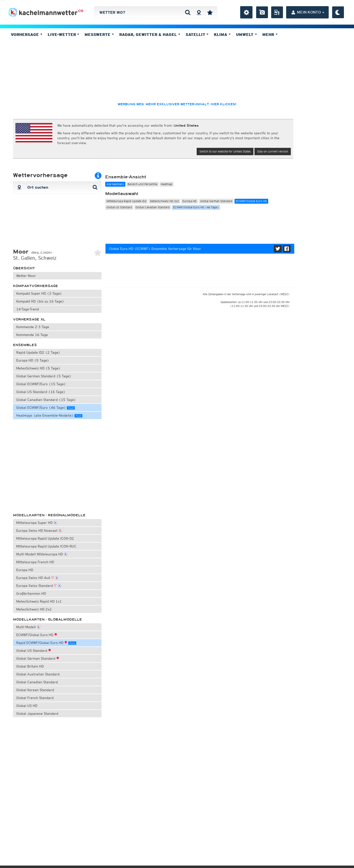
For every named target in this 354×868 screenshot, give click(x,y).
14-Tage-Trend (28, 309)
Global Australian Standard (38, 674)
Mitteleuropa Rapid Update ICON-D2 (45, 538)
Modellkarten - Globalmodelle (47, 619)
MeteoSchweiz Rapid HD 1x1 (39, 601)
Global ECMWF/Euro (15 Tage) (41, 384)
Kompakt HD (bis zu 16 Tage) (40, 301)
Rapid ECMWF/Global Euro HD (46, 643)
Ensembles (25, 345)
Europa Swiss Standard (39, 585)
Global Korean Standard (35, 690)
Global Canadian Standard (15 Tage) (46, 400)
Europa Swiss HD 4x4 (37, 577)
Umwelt (246, 34)
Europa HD (25, 570)
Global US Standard (34, 651)
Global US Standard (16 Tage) (41, 392)
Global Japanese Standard (37, 714)
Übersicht (24, 268)
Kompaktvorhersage (36, 286)
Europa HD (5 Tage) (33, 360)
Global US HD (27, 706)
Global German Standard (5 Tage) (44, 376)
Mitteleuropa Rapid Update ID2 (126, 201)
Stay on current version (273, 151)
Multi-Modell (28, 627)
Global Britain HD (30, 666)
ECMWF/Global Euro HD (37, 635)
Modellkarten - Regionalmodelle (49, 515)
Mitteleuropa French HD (35, 562)
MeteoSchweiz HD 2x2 (34, 609)
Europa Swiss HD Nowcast (39, 530)
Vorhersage (27, 34)
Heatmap (167, 184)
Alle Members (115, 184)
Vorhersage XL (29, 319)
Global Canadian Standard (37, 682)
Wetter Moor (26, 276)
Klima (222, 34)
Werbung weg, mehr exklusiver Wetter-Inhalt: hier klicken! (177, 104)
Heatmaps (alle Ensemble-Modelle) (49, 415)
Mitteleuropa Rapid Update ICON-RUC (46, 546)
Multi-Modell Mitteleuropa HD (42, 554)
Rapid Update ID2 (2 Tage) (38, 352)
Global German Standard (38, 658)
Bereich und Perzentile (142, 184)
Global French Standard (35, 698)
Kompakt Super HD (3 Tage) (39, 293)
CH (81, 11)
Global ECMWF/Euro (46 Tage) (45, 408)
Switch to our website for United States (225, 151)
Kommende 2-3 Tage (33, 327)
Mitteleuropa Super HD (37, 522)
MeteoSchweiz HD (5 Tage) (38, 368)
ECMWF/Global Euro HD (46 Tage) (196, 207)
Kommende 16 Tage (32, 335)
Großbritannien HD (31, 594)
